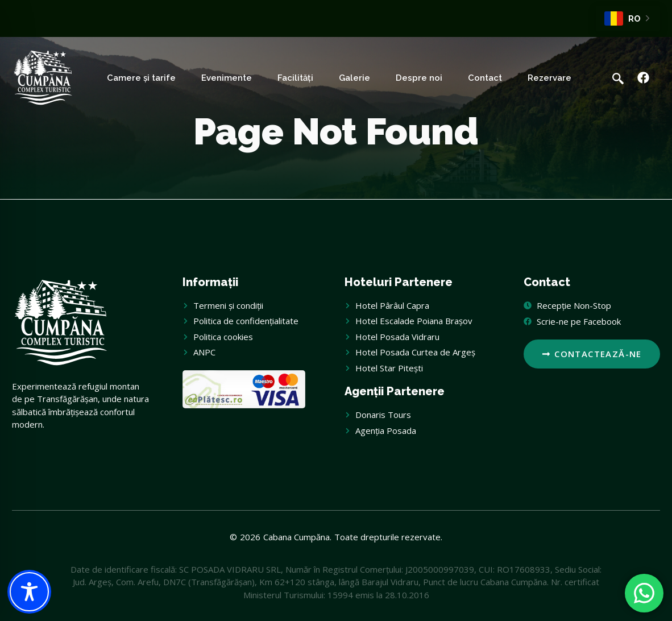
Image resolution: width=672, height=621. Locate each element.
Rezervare (549, 78)
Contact (485, 78)
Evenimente (227, 78)
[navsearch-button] (618, 78)
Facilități (295, 78)
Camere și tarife (141, 78)
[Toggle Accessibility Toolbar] (29, 592)
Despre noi (419, 78)
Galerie (354, 78)
